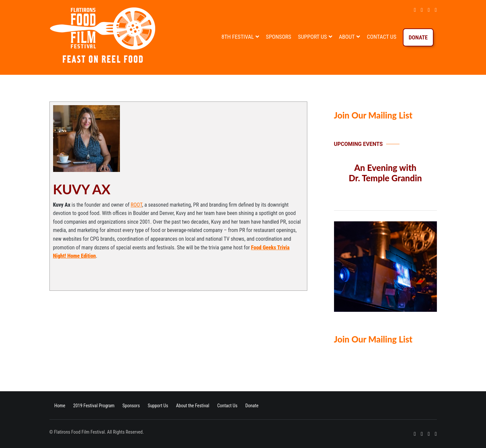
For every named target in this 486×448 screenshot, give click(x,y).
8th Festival (238, 37)
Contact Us (381, 37)
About (347, 37)
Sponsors (279, 37)
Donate (418, 37)
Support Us (312, 37)
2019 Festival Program (94, 406)
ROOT (136, 205)
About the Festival (193, 406)
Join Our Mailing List (373, 115)
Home (60, 406)
